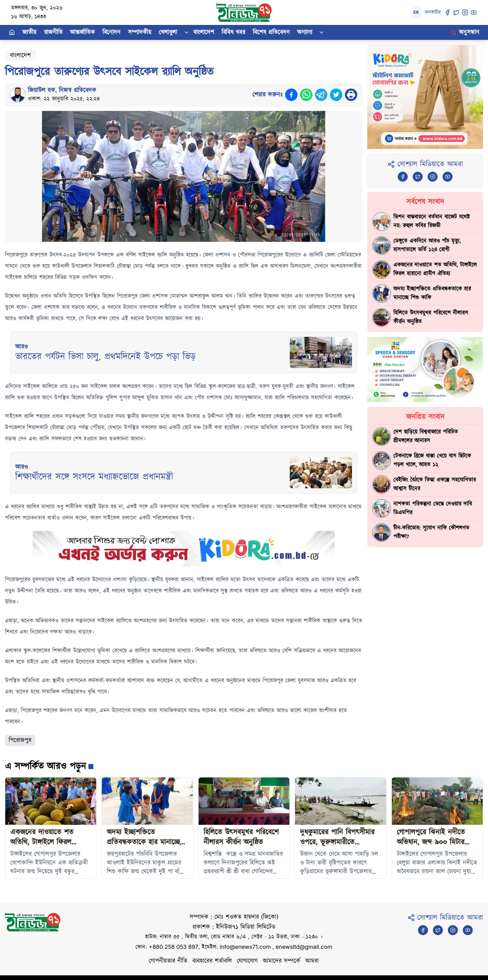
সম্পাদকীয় (140, 32)
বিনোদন (111, 32)
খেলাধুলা (168, 32)
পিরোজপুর (20, 740)
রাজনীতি (53, 32)
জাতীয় (29, 32)
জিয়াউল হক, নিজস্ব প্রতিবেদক (62, 90)
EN (416, 12)
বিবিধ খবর (233, 32)
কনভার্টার (433, 12)
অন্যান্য (305, 32)
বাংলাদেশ (204, 32)
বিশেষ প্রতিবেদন (271, 32)
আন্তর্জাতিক (82, 32)
